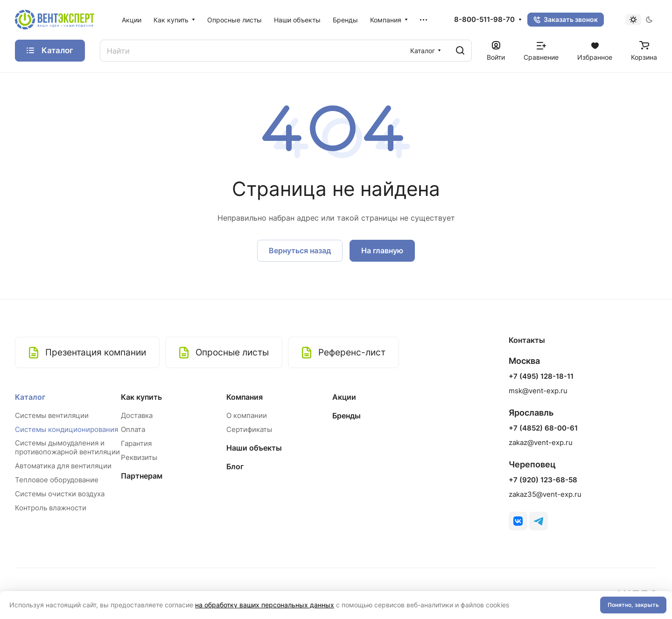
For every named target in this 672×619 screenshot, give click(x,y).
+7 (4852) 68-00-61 (543, 428)
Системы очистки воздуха (60, 494)
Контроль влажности (51, 508)
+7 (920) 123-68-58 (543, 480)
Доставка (137, 415)
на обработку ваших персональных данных (265, 605)
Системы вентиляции (52, 415)
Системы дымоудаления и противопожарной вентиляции (67, 447)
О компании (247, 415)
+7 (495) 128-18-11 (541, 376)
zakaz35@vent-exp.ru (545, 494)
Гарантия (136, 443)
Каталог (30, 397)
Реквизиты (139, 457)
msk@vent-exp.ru (538, 391)
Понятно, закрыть (633, 605)
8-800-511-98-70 (484, 20)
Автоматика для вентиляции (63, 466)
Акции (344, 397)
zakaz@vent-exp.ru (541, 442)
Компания (245, 397)
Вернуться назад (300, 250)
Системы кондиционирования (66, 429)
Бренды (346, 416)
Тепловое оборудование (57, 480)
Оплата (133, 429)
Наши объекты (254, 448)
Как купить (141, 397)
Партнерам (142, 476)
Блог (235, 466)
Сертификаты (249, 429)
